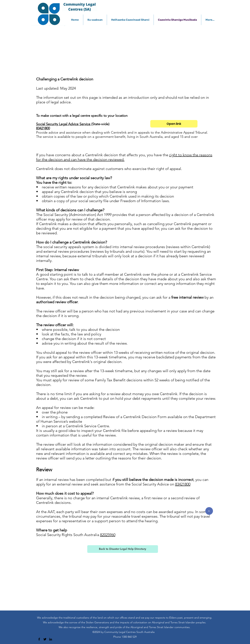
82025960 (108, 535)
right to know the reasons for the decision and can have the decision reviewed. (124, 157)
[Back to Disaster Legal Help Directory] (123, 549)
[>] (209, 511)
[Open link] (174, 124)
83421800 (43, 128)
